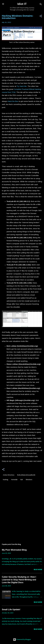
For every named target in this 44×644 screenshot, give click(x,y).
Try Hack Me (22, 86)
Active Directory (9, 475)
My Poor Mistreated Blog (14, 550)
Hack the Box (13, 101)
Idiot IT (22, 4)
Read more (38, 570)
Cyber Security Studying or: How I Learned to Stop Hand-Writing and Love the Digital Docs (19, 580)
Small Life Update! (11, 610)
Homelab (14, 480)
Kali (22, 480)
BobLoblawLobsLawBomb (26, 475)
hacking (6, 480)
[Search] (41, 5)
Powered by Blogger (22, 640)
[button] (41, 17)
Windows (29, 480)
